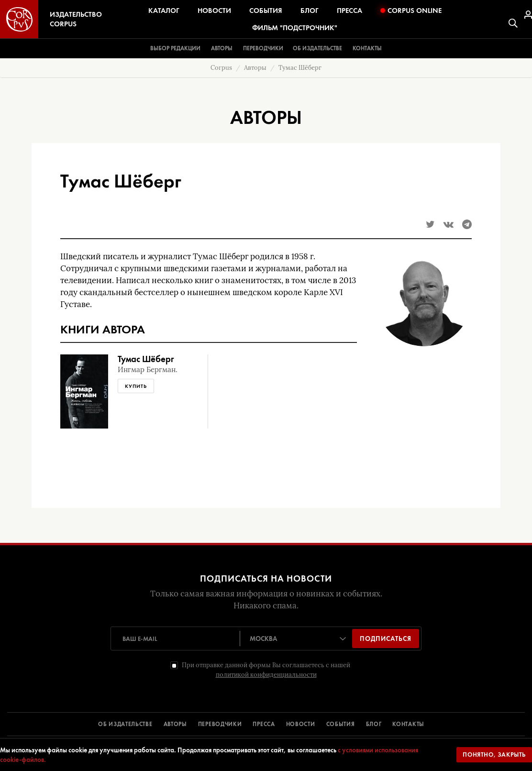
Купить (136, 386)
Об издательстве (317, 48)
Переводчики (263, 48)
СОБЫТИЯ (341, 724)
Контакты (367, 48)
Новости (214, 11)
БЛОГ (374, 724)
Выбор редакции (175, 48)
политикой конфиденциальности (266, 675)
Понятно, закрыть (494, 754)
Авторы (222, 48)
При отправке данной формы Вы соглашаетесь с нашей (266, 670)
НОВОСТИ (301, 724)
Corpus (221, 68)
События (266, 11)
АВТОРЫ (175, 724)
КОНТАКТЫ (408, 724)
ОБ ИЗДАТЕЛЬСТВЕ (125, 724)
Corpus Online (411, 11)
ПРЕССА (264, 724)
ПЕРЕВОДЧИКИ (220, 724)
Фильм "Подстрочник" (295, 28)
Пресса (349, 11)
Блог (310, 11)
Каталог (164, 11)
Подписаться (386, 639)
